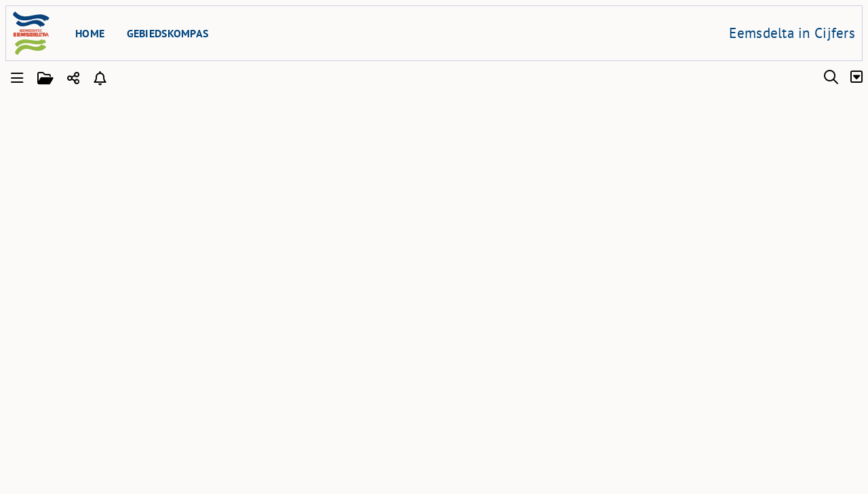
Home (90, 33)
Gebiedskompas (168, 33)
